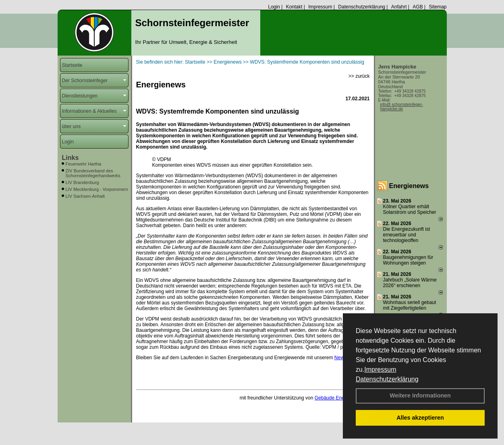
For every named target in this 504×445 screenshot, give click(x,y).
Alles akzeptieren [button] (420, 418)
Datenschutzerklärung (387, 379)
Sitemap (438, 7)
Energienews (409, 186)
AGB (418, 7)
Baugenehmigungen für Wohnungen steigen (408, 260)
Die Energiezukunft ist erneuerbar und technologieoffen (407, 235)
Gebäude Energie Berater (342, 398)
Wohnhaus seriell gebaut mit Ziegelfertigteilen (410, 305)
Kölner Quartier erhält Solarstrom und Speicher (410, 209)
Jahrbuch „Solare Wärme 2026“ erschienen (410, 283)
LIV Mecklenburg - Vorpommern (97, 189)
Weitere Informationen (420, 395)
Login (274, 7)
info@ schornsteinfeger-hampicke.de (402, 107)
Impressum (380, 369)
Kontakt (294, 7)
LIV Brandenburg (82, 182)
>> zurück (359, 76)
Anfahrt (399, 7)
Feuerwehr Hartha (84, 164)
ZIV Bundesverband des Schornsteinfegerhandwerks (93, 173)
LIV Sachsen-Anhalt (85, 196)
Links (71, 158)
